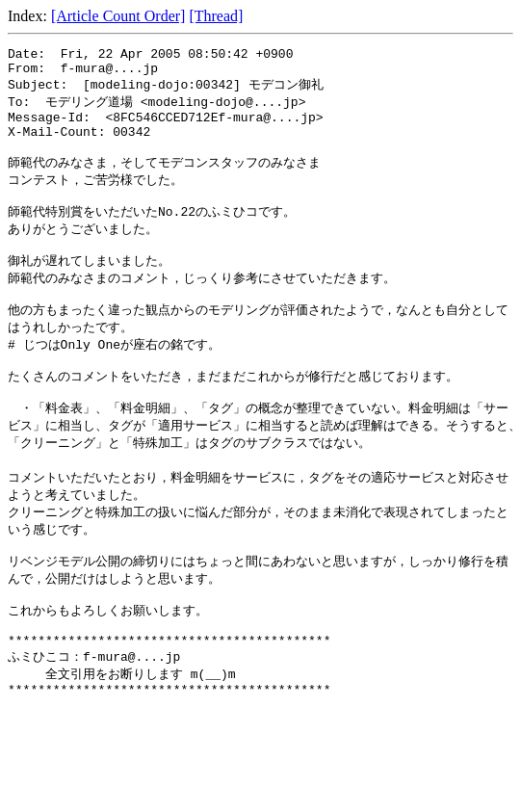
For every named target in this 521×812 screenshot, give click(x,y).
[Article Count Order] (118, 16)
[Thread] (216, 16)
